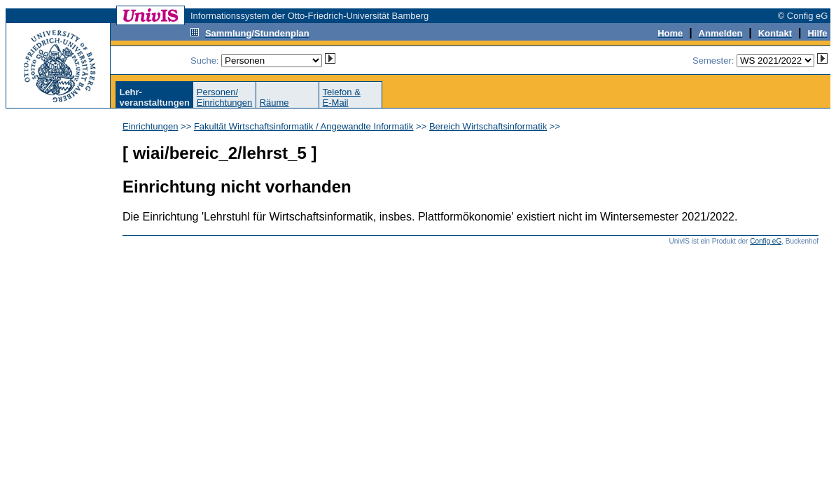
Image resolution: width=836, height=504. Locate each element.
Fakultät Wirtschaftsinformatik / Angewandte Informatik (304, 126)
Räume (274, 103)
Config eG (766, 241)
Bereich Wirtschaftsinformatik (488, 126)
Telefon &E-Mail (342, 97)
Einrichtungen (151, 126)
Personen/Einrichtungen (225, 97)
